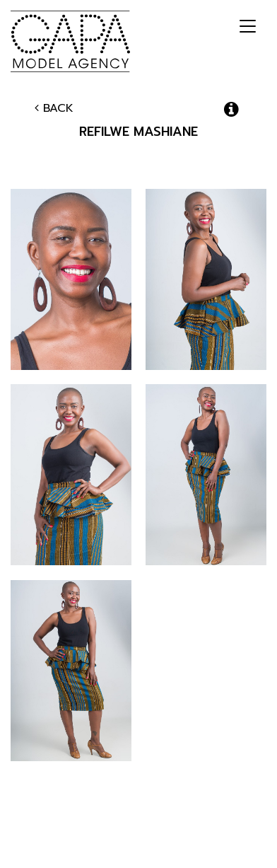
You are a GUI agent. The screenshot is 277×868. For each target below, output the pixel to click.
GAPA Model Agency (70, 41)
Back (54, 108)
